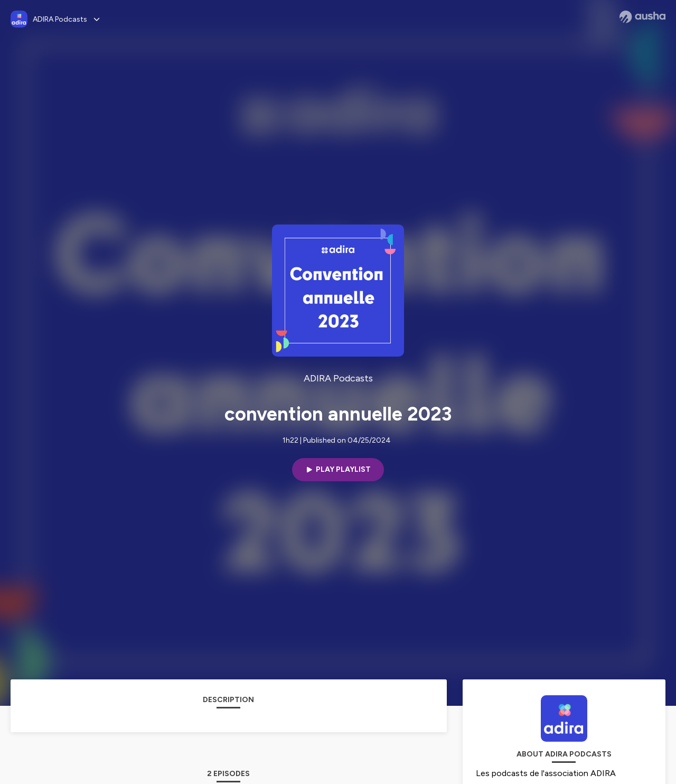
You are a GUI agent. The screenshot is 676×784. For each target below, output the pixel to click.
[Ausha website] (642, 17)
